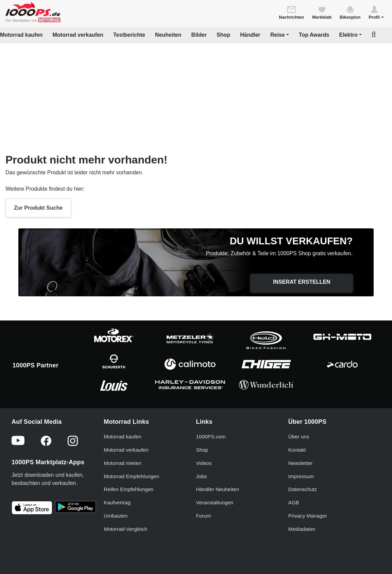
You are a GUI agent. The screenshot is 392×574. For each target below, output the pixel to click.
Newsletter (301, 463)
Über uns (299, 437)
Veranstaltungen (215, 502)
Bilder (199, 35)
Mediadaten (302, 529)
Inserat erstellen (302, 282)
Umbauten (116, 516)
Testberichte (129, 35)
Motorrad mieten (123, 463)
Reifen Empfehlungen (129, 489)
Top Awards (314, 35)
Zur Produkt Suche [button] (38, 208)
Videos (204, 463)
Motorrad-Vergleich (125, 529)
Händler (250, 35)
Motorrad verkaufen (78, 35)
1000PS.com (211, 437)
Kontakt (297, 450)
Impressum (301, 476)
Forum (204, 516)
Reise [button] (278, 35)
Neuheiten (168, 35)
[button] (376, 12)
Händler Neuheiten (218, 489)
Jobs (202, 476)
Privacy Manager (308, 516)
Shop (223, 35)
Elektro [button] (348, 35)
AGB (294, 502)
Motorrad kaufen (21, 35)
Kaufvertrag (117, 502)
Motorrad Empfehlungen (131, 476)
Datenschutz (303, 489)
